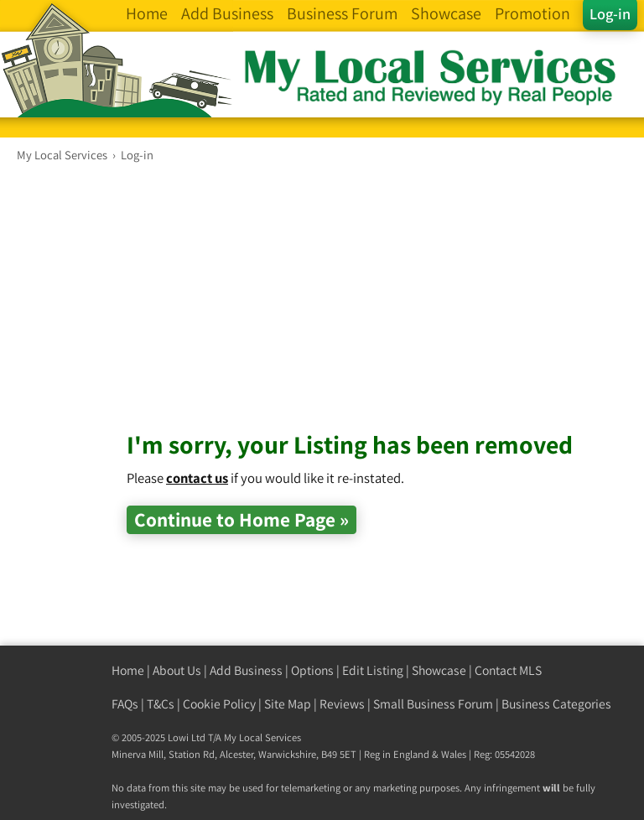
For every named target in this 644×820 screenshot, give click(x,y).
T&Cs (161, 704)
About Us (177, 670)
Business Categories (556, 704)
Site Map (288, 704)
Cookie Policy (219, 704)
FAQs (125, 704)
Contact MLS (508, 670)
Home (128, 670)
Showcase (439, 670)
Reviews (342, 704)
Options (312, 670)
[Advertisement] (385, 309)
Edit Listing (373, 670)
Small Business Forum (433, 704)
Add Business (246, 670)
